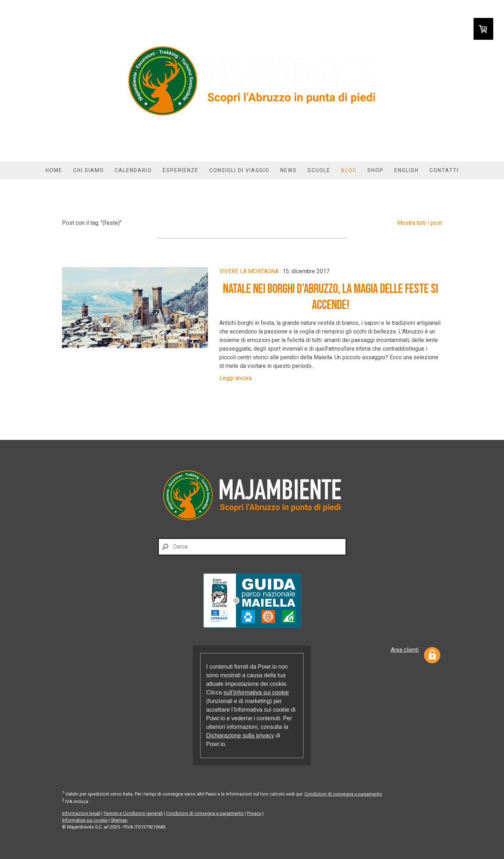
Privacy (254, 813)
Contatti (444, 170)
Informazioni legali (81, 813)
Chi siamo (89, 170)
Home (54, 170)
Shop (375, 170)
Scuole (319, 170)
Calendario (133, 170)
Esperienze (181, 170)
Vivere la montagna (249, 271)
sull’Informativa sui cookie (256, 692)
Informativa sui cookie (85, 820)
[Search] (252, 547)
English (406, 170)
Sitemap (119, 820)
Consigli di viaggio (239, 170)
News (289, 170)
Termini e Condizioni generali (133, 813)
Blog (349, 170)
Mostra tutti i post (420, 223)
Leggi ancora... (237, 378)
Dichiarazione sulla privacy (240, 735)
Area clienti (405, 650)
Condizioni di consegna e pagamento (343, 794)
